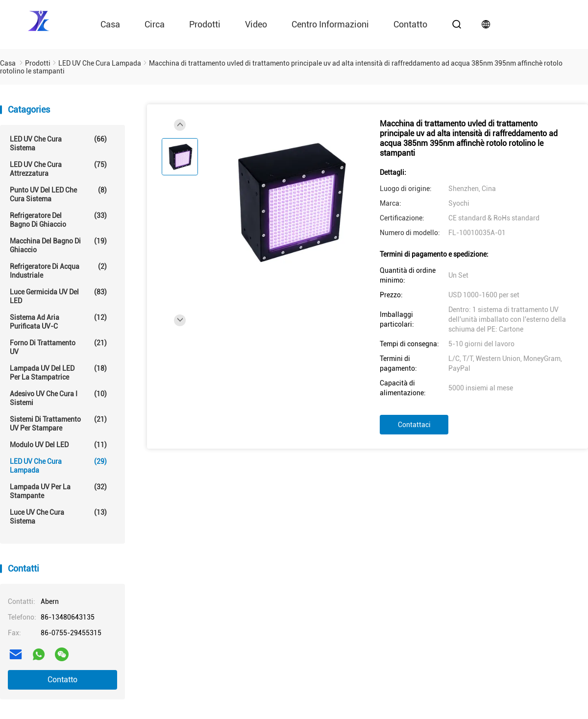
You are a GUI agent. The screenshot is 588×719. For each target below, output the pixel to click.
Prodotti (205, 24)
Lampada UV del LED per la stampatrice (58, 372)
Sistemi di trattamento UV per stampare (58, 423)
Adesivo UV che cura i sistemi (58, 398)
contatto (410, 24)
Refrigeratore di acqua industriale (58, 271)
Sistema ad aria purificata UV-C (58, 322)
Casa (110, 24)
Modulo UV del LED (58, 445)
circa (155, 24)
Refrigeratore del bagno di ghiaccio (58, 220)
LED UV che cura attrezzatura (58, 169)
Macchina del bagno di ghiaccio (58, 245)
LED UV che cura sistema (58, 143)
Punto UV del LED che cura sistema (58, 194)
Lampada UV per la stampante (58, 491)
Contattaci (414, 425)
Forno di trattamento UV (58, 347)
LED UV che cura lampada (58, 466)
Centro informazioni (330, 24)
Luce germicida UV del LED (58, 296)
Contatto (62, 680)
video (256, 24)
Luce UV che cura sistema (58, 516)
